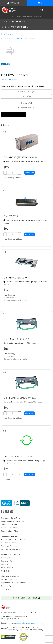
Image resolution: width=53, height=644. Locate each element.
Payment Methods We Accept (13, 583)
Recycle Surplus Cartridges (12, 528)
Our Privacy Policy (8, 543)
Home (4, 38)
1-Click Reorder (7, 568)
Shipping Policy (7, 586)
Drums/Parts (26, 96)
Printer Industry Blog (9, 531)
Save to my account (10, 80)
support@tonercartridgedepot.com (30, 623)
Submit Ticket (7, 589)
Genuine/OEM (26, 103)
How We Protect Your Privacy (13, 540)
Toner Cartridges (15, 38)
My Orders (5, 564)
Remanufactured (26, 108)
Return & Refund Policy (10, 549)
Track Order (6, 571)
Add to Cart (29, 173)
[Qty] (12, 173)
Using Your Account (9, 579)
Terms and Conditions (10, 546)
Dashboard (5, 558)
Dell (26, 38)
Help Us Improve (8, 34)
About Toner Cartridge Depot (13, 521)
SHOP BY (13, 21)
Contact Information (9, 525)
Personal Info (6, 561)
